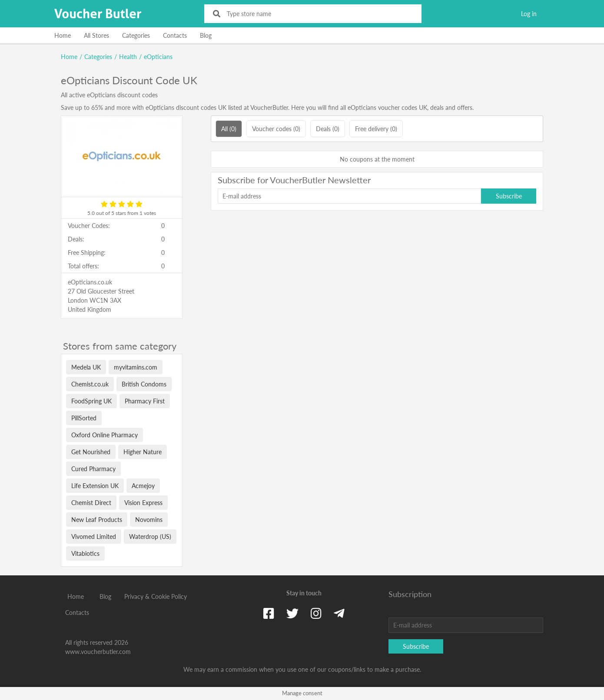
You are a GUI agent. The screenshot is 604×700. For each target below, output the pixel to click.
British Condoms (144, 384)
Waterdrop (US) (150, 537)
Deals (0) (328, 129)
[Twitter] (292, 613)
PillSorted (84, 418)
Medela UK (86, 367)
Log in (529, 14)
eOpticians (158, 57)
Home (63, 35)
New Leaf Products (97, 520)
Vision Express (143, 503)
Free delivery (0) (376, 129)
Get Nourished (91, 452)
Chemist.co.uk (90, 384)
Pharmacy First (145, 401)
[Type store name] (319, 14)
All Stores (96, 35)
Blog (206, 35)
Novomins (149, 520)
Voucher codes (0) (276, 129)
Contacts (175, 35)
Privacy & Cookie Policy (156, 596)
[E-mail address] (349, 196)
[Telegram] (339, 613)
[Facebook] (269, 613)
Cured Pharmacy (93, 469)
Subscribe (509, 196)
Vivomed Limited (94, 537)
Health (128, 57)
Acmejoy (143, 486)
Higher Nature (143, 452)
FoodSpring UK (91, 401)
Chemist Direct (91, 503)
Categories (136, 35)
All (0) (229, 129)
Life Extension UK (95, 486)
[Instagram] (316, 613)
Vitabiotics (85, 553)
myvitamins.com (136, 367)
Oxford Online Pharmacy (105, 435)
